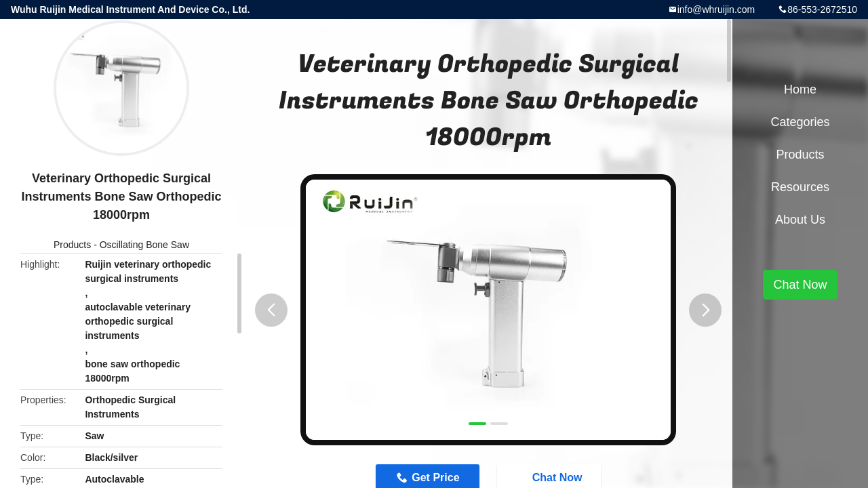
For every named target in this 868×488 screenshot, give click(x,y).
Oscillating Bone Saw (144, 245)
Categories (800, 122)
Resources (800, 187)
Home (800, 89)
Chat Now (800, 285)
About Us (800, 220)
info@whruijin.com (716, 9)
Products (72, 245)
